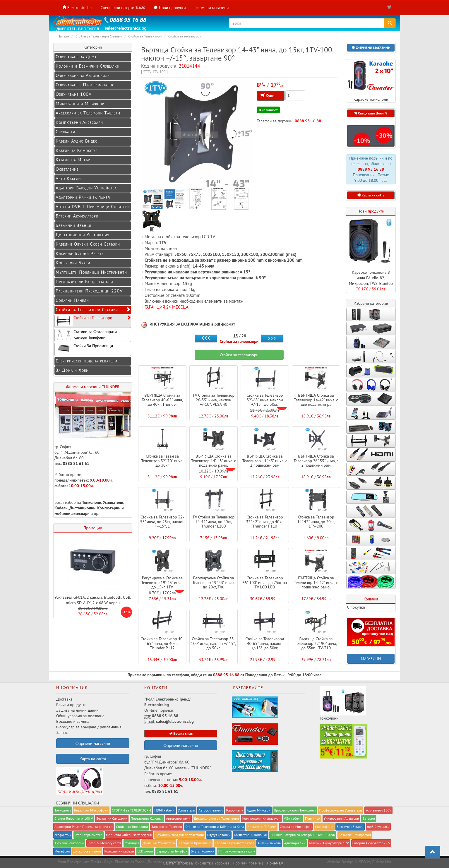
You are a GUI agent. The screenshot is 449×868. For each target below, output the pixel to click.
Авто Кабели (68, 178)
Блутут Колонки (203, 851)
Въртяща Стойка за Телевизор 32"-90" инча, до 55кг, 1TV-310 (316, 643)
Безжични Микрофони (91, 810)
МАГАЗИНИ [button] (371, 659)
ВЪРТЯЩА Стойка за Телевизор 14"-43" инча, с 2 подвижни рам (265, 461)
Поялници (313, 818)
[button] (371, 48)
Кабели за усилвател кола (235, 843)
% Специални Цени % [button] (371, 113)
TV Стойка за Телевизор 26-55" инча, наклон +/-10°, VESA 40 (214, 400)
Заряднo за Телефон (167, 827)
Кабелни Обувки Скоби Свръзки (88, 244)
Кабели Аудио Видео (77, 141)
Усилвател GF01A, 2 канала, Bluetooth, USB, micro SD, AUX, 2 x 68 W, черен (93, 600)
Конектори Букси (73, 263)
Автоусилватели (210, 810)
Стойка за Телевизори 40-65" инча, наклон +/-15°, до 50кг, (265, 643)
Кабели (61, 508)
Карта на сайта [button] (371, 195)
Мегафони (62, 851)
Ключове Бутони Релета (80, 253)
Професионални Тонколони (295, 810)
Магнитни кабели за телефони (129, 835)
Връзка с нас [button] (181, 733)
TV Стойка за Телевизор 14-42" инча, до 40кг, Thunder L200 (214, 522)
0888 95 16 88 (308, 121)
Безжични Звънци (73, 225)
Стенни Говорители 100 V (74, 818)
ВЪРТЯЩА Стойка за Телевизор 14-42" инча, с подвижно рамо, (316, 582)
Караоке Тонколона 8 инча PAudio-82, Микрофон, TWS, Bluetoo (371, 278)
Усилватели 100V (378, 810)
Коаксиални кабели (119, 851)
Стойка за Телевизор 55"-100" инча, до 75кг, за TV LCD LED (265, 582)
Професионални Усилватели (340, 810)
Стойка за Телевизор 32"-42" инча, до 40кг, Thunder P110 (265, 522)
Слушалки (65, 131)
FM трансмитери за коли (237, 851)
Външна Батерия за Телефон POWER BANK (303, 835)
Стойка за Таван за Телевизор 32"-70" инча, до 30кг (162, 461)
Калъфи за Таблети (262, 827)
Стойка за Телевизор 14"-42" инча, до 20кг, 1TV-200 (316, 522)
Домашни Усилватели (159, 843)
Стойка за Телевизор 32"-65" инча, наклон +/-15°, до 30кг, (265, 400)
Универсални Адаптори (341, 818)
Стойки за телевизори (239, 341)
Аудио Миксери (259, 810)
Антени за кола (269, 843)
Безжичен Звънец (350, 827)
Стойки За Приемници (84, 349)
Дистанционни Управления (83, 234)
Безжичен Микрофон (355, 835)
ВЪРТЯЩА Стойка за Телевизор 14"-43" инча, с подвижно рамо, (214, 461)
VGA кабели (293, 818)
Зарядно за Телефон (172, 851)
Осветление (67, 169)
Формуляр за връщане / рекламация (89, 727)
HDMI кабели (164, 810)
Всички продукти (71, 705)
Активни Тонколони (69, 843)
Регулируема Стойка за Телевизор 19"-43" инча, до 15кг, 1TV (162, 582)
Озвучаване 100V (74, 94)
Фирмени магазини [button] (93, 743)
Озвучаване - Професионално (85, 85)
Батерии (369, 818)
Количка (371, 599)
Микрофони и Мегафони (80, 103)
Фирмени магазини (181, 745)
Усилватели (113, 502)
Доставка (64, 699)
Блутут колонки (219, 835)
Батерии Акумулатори (77, 216)
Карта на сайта (93, 759)
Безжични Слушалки (112, 818)
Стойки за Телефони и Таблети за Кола (215, 827)
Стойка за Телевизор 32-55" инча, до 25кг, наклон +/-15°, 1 (162, 522)
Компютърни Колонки (250, 835)
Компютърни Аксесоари (79, 122)
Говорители (235, 810)
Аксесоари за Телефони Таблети (88, 113)
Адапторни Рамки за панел (83, 197)
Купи (271, 96)
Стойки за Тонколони (132, 827)
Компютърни (109, 508)
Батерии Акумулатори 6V (371, 843)
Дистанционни (82, 508)
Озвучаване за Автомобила (83, 75)
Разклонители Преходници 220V (89, 291)
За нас (62, 732)
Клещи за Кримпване (195, 843)
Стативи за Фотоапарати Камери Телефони (86, 335)
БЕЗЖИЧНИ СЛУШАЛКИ (79, 786)
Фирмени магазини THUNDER (93, 387)
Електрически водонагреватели (86, 361)
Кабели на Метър (73, 160)
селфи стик (63, 835)
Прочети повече (247, 863)
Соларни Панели (72, 300)
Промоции (93, 528)
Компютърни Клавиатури (262, 818)
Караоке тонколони (371, 81)
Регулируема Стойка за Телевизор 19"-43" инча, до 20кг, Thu (213, 582)
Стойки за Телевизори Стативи (93, 309)
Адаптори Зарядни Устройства (86, 188)
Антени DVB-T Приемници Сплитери (93, 206)
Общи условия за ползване (80, 716)
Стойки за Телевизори (93, 321)
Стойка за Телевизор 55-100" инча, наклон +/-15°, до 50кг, (214, 643)
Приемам (275, 863)
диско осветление (87, 851)
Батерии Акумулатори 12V (329, 843)
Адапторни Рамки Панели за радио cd (83, 827)
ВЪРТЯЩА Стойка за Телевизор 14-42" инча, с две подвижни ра (316, 400)
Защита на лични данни (77, 710)
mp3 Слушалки (378, 827)
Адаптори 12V (295, 843)
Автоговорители (178, 818)
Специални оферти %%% (123, 8)
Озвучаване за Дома (76, 57)
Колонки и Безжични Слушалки (88, 66)
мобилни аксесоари (72, 513)
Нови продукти (371, 211)
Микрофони (324, 827)
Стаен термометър (89, 835)
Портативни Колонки (147, 818)
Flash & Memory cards (104, 843)
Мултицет (132, 843)
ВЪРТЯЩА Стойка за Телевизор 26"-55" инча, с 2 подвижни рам (316, 461)
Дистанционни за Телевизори (216, 818)
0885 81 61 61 (76, 463)
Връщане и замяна (73, 721)
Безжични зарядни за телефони (180, 835)
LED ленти (145, 851)
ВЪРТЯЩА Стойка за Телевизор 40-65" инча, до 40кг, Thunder (162, 400)
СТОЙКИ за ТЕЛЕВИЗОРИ (131, 810)
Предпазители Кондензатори (84, 281)
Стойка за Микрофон (296, 827)
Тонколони (92, 502)
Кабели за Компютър (77, 150)
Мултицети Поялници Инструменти (91, 272)
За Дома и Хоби (72, 370)
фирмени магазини (212, 8)
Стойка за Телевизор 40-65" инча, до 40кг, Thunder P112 (162, 643)
